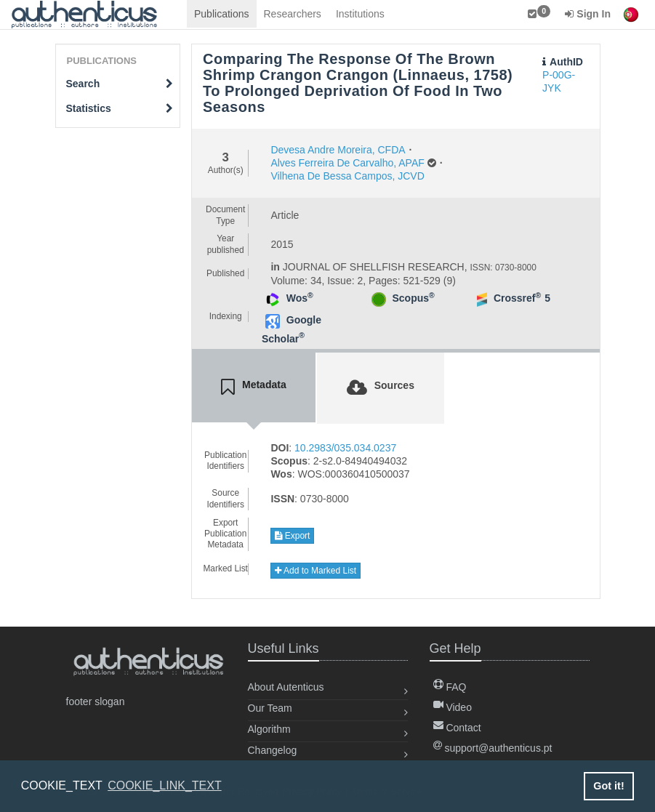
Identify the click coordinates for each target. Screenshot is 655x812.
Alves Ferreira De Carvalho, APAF (347, 163)
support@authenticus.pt (493, 748)
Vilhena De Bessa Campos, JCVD (347, 176)
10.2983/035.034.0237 (345, 448)
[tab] (254, 387)
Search (120, 84)
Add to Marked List (316, 571)
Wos (300, 298)
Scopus (413, 298)
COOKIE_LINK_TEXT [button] (165, 785)
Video (453, 707)
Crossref (517, 298)
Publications (222, 14)
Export (292, 536)
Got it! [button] (608, 786)
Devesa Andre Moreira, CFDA (338, 150)
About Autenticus (286, 687)
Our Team (270, 708)
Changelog (273, 750)
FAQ (450, 687)
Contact (457, 728)
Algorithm (269, 729)
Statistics (120, 108)
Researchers (293, 14)
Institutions (360, 14)
